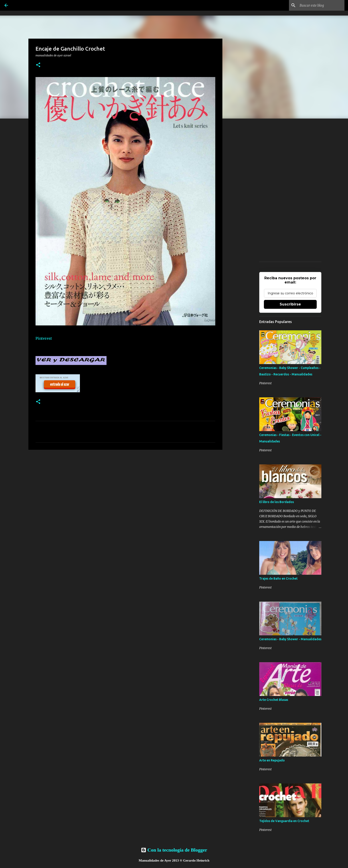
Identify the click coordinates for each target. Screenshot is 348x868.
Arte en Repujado (272, 760)
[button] (38, 65)
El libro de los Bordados (277, 502)
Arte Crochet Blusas (274, 700)
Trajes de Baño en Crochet (278, 579)
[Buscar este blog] (321, 5)
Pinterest (44, 338)
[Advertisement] (125, 488)
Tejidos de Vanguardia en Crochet (284, 821)
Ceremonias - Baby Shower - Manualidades (290, 639)
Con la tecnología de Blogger (174, 850)
